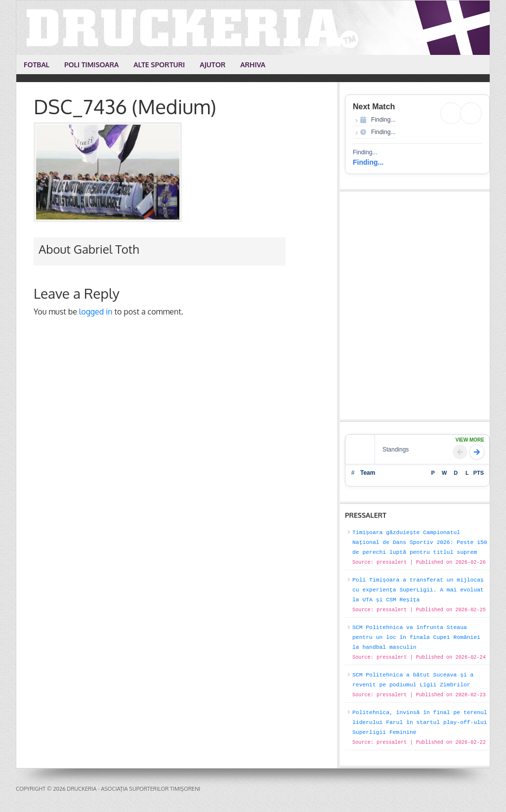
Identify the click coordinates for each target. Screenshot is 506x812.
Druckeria (253, 28)
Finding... (368, 162)
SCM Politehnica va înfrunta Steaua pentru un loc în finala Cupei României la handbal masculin (416, 637)
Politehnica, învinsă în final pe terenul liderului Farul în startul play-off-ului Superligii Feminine (420, 722)
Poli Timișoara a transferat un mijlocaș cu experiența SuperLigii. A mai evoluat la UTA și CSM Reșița (418, 590)
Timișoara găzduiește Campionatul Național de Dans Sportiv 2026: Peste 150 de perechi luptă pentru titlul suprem (420, 542)
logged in (96, 312)
